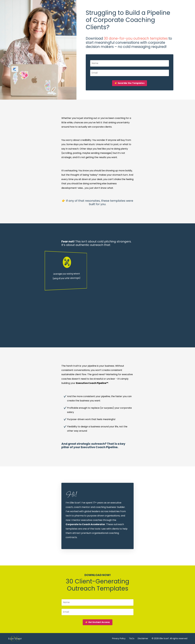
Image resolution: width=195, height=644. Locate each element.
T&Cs (132, 638)
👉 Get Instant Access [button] (98, 622)
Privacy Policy (119, 638)
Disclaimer (143, 638)
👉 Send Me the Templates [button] (130, 83)
